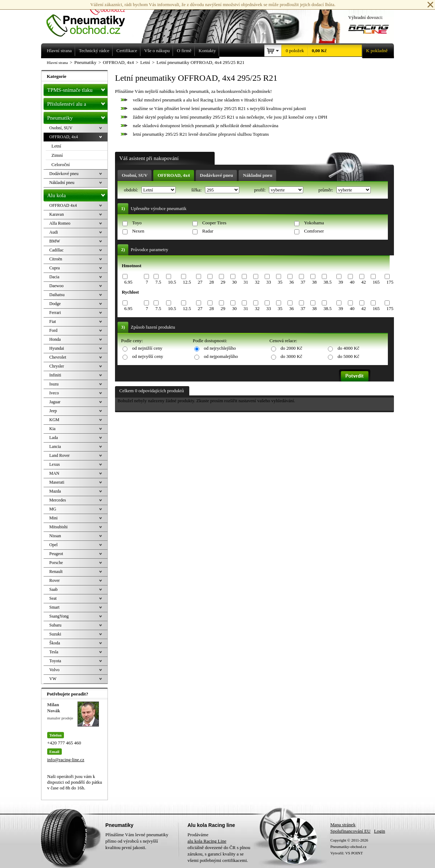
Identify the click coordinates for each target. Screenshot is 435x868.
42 (363, 282)
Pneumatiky (77, 116)
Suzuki (55, 634)
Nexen (138, 231)
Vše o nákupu (157, 51)
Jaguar (55, 402)
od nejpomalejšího (221, 356)
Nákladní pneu (257, 175)
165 (376, 282)
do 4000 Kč (348, 348)
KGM (54, 420)
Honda (55, 339)
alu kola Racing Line (207, 841)
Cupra (54, 268)
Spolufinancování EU (350, 831)
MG (53, 509)
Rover (54, 580)
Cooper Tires (214, 223)
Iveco (54, 393)
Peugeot (56, 554)
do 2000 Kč (292, 348)
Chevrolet (58, 357)
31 (246, 282)
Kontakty (207, 51)
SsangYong (59, 616)
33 (269, 282)
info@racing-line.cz (66, 760)
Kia (52, 429)
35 (280, 282)
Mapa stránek (343, 825)
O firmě (184, 51)
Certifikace (127, 51)
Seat (53, 598)
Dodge (55, 304)
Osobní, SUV (135, 175)
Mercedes (58, 500)
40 (352, 282)
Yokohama (314, 223)
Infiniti (55, 375)
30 (234, 282)
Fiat (53, 321)
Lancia (55, 447)
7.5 (158, 282)
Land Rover (59, 455)
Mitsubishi (58, 527)
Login (379, 831)
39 (341, 282)
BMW (55, 241)
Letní (56, 146)
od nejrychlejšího (220, 348)
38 (314, 282)
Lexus (54, 464)
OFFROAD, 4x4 (174, 175)
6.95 (128, 282)
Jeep (53, 411)
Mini (53, 518)
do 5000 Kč (348, 356)
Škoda (55, 643)
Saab (53, 589)
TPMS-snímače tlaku (77, 89)
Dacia (54, 277)
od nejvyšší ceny (148, 356)
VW (53, 679)
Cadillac (56, 250)
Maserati (57, 482)
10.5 (172, 282)
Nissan (55, 536)
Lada (54, 438)
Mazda (55, 491)
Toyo (137, 223)
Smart (54, 607)
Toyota (55, 661)
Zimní (57, 155)
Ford (53, 330)
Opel (53, 545)
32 (257, 282)
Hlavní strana (57, 63)
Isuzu (54, 384)
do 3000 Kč (292, 356)
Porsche (56, 563)
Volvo (54, 670)
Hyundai (57, 348)
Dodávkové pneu (217, 175)
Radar (208, 231)
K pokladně (375, 51)
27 (200, 282)
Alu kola (77, 194)
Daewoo (56, 286)
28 (212, 282)
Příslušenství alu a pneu (77, 104)
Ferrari (55, 313)
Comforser (314, 231)
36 (292, 282)
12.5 (187, 282)
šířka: (197, 190)
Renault (56, 572)
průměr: (326, 190)
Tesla (54, 652)
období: (132, 190)
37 (303, 282)
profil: (260, 190)
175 (390, 282)
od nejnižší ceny (147, 348)
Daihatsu (57, 295)
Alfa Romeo (60, 223)
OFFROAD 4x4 (63, 205)
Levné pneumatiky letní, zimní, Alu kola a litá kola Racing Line (91, 19)
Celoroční (61, 164)
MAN (54, 473)
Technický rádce (94, 51)
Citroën (56, 259)
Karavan (57, 214)
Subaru (55, 625)
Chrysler (57, 366)
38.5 (328, 282)
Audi (54, 232)
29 (223, 282)
